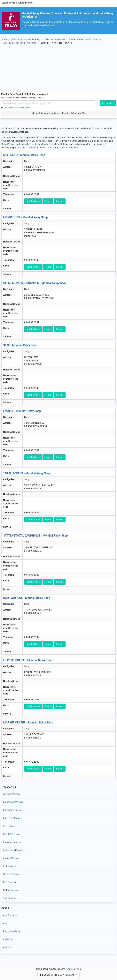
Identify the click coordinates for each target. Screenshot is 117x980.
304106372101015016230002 (17, 108)
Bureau (60, 201)
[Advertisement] (58, 68)
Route (48, 201)
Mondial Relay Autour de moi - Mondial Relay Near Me (58, 113)
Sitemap (71, 969)
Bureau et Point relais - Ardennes (20, 43)
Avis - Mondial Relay (55, 39)
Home (4, 39)
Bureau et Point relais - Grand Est (85, 39)
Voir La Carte (33, 201)
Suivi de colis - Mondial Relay (26, 39)
